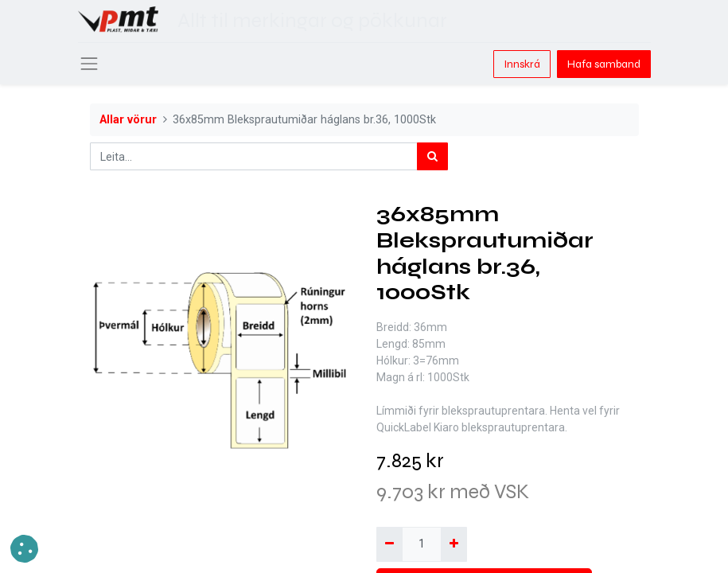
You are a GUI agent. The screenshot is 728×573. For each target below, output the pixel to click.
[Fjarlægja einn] (389, 544)
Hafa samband (604, 64)
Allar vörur (128, 120)
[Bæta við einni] (454, 544)
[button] (24, 549)
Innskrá (522, 64)
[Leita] (432, 156)
